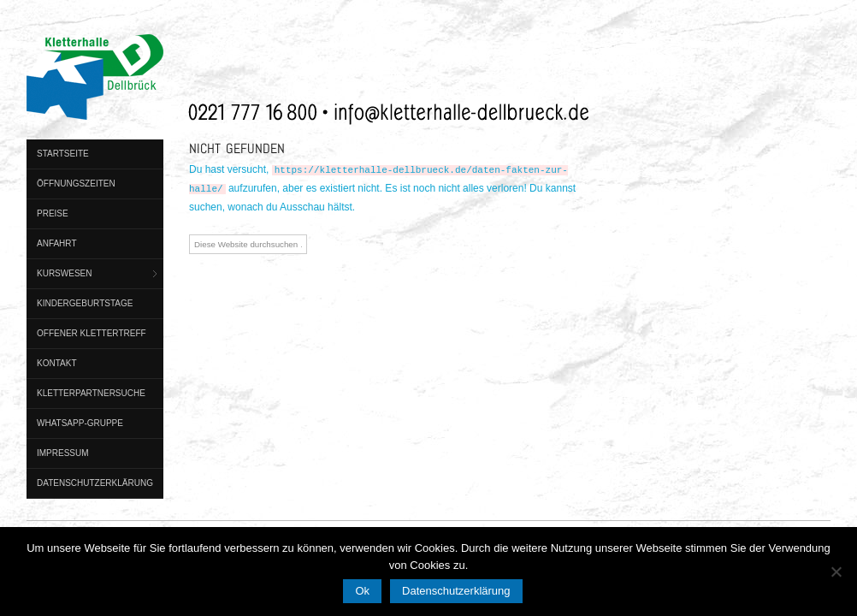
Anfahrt (57, 243)
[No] (836, 572)
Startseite (63, 154)
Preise (53, 213)
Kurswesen (64, 273)
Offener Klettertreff (92, 333)
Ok (362, 591)
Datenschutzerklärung (95, 483)
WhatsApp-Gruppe (80, 423)
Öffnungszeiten (76, 184)
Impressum (63, 453)
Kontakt (56, 363)
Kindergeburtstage (85, 303)
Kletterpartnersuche (91, 393)
